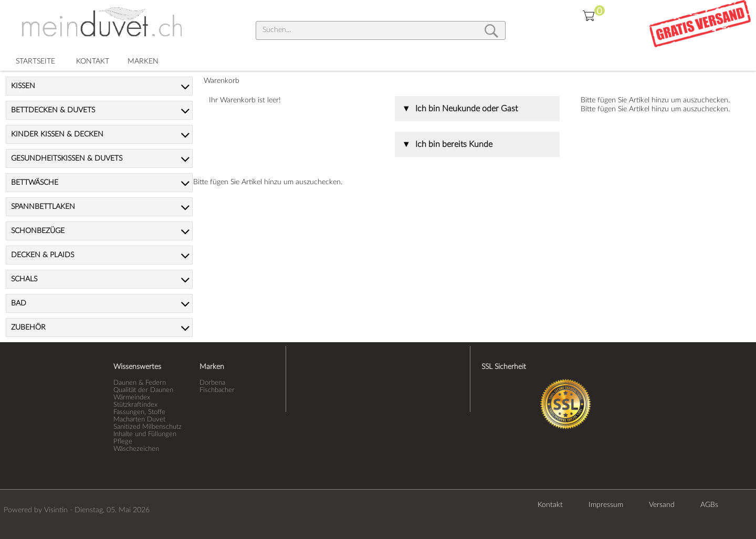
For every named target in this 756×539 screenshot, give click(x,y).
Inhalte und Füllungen (145, 434)
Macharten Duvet (139, 419)
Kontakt (550, 505)
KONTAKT (93, 61)
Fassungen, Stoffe (139, 412)
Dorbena (212, 383)
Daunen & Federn (140, 383)
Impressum (606, 505)
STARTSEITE (35, 61)
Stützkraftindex (135, 405)
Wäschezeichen (136, 449)
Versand (662, 505)
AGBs (709, 505)
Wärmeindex (132, 397)
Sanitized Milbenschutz (148, 427)
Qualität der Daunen (143, 390)
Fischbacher (217, 390)
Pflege (123, 441)
